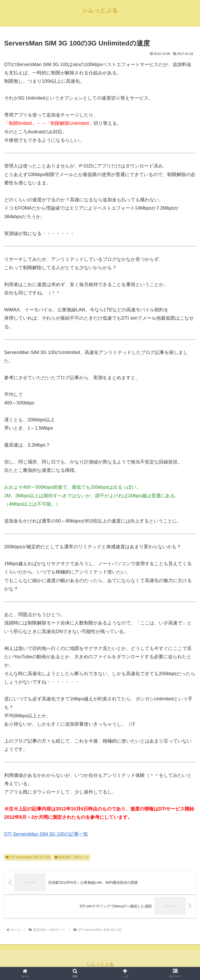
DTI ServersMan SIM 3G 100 (28, 857)
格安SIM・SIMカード (72, 857)
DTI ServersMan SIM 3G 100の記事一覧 (46, 834)
